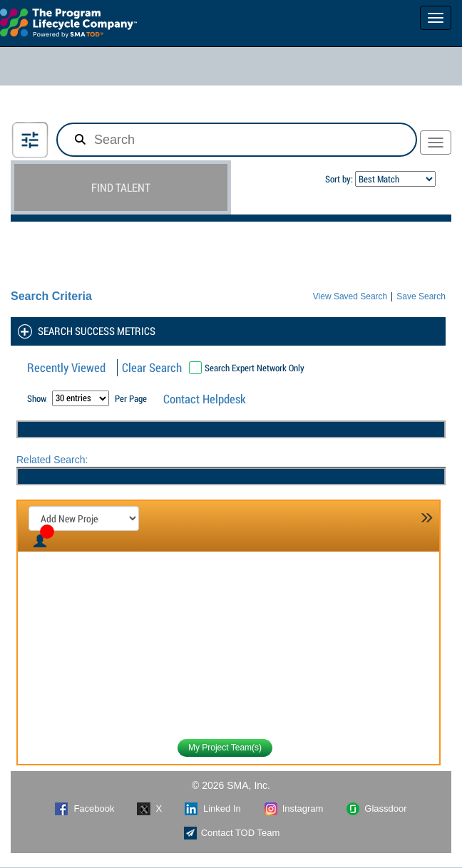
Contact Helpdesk (205, 399)
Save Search (421, 297)
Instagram (294, 809)
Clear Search (152, 367)
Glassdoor (376, 809)
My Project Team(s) (225, 748)
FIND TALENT (121, 187)
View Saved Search (350, 297)
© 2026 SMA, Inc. (231, 785)
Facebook (84, 809)
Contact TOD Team (231, 833)
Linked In (213, 809)
